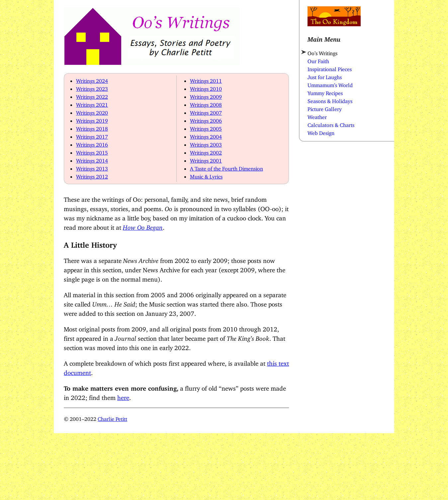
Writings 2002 (206, 151)
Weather (317, 116)
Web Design (321, 132)
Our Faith (318, 60)
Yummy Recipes (325, 92)
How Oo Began (143, 226)
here (123, 396)
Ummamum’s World (330, 84)
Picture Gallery (325, 108)
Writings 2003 (206, 143)
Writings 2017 (92, 135)
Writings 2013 (92, 167)
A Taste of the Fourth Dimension (226, 167)
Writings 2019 (92, 119)
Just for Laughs (325, 76)
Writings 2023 (92, 87)
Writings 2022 (92, 95)
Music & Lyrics (206, 175)
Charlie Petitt (112, 418)
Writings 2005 (206, 127)
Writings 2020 (92, 111)
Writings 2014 (92, 159)
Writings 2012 (92, 175)
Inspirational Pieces (330, 68)
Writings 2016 (92, 143)
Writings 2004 (206, 135)
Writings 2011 (206, 79)
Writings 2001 (206, 159)
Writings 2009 (206, 95)
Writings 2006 (206, 119)
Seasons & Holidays (330, 100)
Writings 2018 (92, 127)
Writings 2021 (92, 103)
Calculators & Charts (331, 124)
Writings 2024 (92, 79)
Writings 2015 (92, 151)
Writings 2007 (206, 111)
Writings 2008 (206, 103)
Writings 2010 (206, 87)
